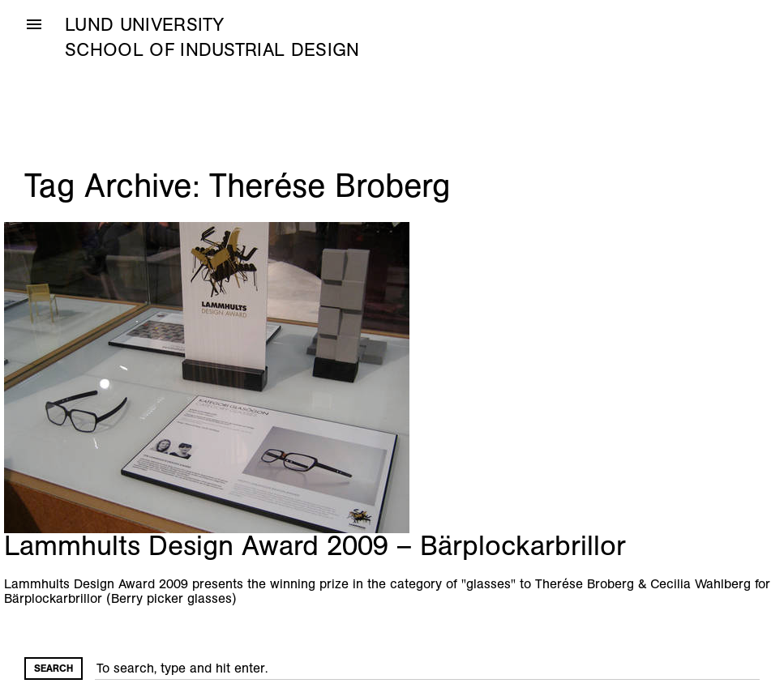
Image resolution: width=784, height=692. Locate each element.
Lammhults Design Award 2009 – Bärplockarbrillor (315, 546)
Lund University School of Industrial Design (212, 37)
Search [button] (54, 669)
